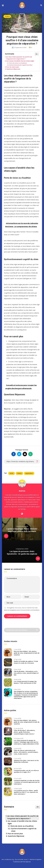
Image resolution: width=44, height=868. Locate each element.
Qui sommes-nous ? (22, 859)
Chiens (7, 16)
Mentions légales (36, 859)
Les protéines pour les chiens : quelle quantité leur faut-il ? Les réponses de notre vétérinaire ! (26, 792)
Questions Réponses (13, 69)
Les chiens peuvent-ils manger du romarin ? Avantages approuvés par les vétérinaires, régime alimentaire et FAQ (26, 742)
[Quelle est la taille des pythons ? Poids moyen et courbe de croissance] (8, 662)
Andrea (22, 491)
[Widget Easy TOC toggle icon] (38, 807)
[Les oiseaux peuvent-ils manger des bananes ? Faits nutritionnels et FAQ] (8, 682)
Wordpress (27, 862)
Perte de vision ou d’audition (18, 63)
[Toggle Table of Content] (36, 54)
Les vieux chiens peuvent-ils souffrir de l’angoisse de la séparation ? (19, 58)
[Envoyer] (37, 630)
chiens (19, 473)
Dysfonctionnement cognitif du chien (21, 65)
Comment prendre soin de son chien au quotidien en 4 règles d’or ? (26, 771)
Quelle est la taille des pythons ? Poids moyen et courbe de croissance (26, 662)
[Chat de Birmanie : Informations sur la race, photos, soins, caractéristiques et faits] (8, 672)
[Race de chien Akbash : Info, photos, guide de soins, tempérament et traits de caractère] (8, 652)
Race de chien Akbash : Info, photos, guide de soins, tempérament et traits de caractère (27, 653)
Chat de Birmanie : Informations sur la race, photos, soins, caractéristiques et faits (26, 673)
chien (12, 473)
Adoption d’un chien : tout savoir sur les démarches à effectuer (26, 761)
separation (29, 473)
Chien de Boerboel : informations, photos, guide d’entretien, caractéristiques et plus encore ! (24, 732)
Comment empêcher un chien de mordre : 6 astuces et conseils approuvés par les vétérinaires (27, 782)
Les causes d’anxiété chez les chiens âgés (20, 61)
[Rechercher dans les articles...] (22, 630)
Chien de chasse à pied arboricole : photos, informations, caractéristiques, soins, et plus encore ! (26, 752)
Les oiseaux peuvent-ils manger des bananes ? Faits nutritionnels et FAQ (25, 682)
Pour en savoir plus (13, 67)
